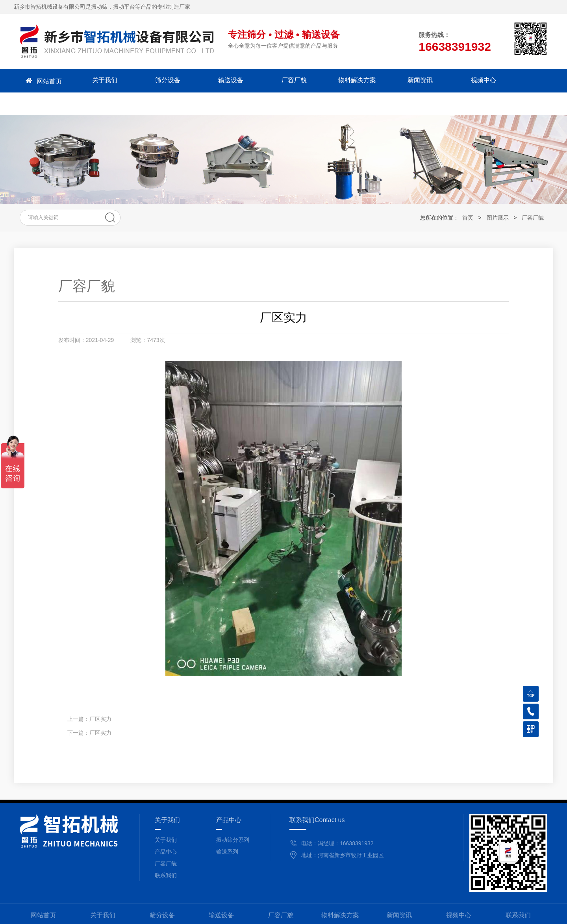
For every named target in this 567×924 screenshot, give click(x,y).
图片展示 (498, 195)
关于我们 (103, 80)
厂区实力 (100, 696)
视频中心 (459, 80)
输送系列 (227, 829)
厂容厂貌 (281, 80)
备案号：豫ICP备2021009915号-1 (291, 914)
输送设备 (221, 80)
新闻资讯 (399, 80)
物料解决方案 (340, 80)
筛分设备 (162, 80)
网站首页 (43, 81)
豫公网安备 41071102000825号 (380, 914)
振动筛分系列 (233, 817)
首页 (468, 195)
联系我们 (518, 80)
